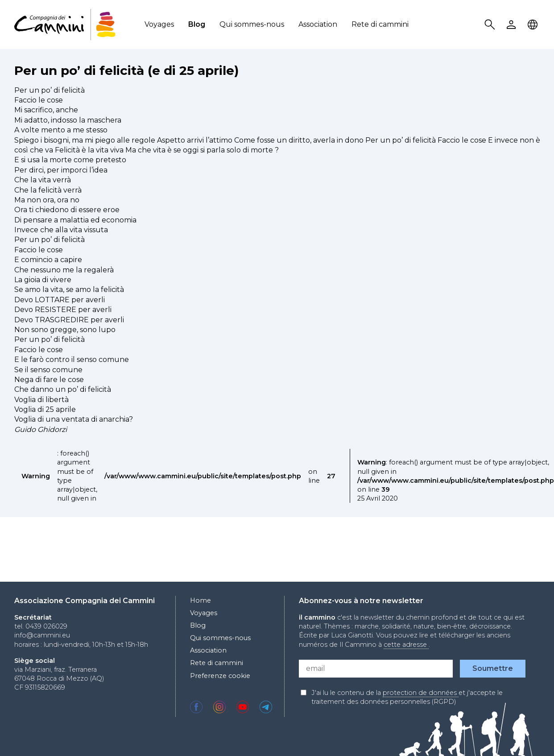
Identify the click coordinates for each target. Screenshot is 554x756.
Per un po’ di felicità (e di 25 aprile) (126, 70)
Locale (534, 25)
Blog (197, 24)
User (513, 25)
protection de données (421, 693)
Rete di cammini (380, 24)
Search (491, 25)
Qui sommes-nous (252, 24)
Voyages (159, 24)
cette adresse (406, 645)
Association (318, 24)
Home (201, 600)
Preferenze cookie (220, 676)
